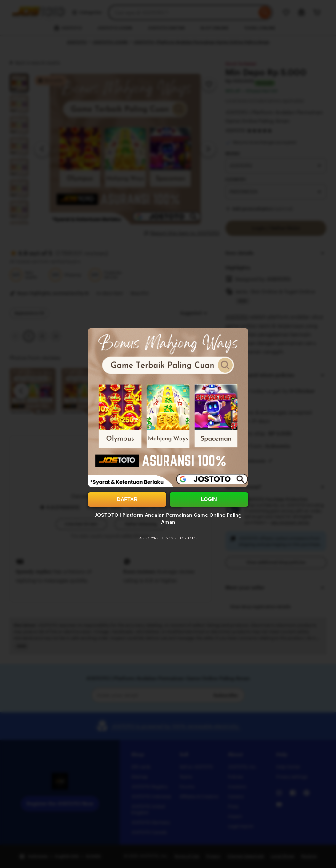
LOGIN (209, 499)
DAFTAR (127, 499)
